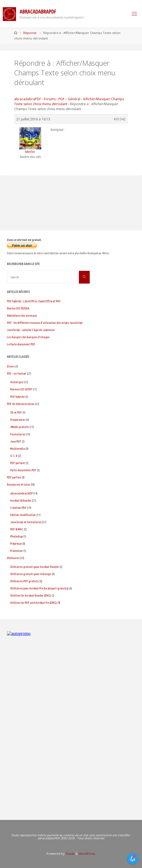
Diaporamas (18, 420)
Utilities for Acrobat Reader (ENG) (31, 595)
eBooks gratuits (20, 427)
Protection (16, 551)
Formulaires (18, 434)
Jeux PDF (16, 441)
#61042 (120, 119)
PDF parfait (14, 477)
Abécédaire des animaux (22, 315)
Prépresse (16, 543)
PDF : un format (17, 373)
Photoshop (16, 536)
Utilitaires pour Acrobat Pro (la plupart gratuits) (39, 588)
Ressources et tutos (18, 484)
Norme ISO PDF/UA (18, 308)
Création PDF (18, 508)
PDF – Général (69, 99)
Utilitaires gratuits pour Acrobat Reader (35, 567)
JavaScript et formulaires (26, 522)
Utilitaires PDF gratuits (24, 581)
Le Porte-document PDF (21, 344)
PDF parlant (18, 463)
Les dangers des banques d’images (28, 337)
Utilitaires (13, 558)
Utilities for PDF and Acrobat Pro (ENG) (33, 603)
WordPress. (87, 854)
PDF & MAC (17, 529)
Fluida (70, 854)
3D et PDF (16, 412)
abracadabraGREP (21, 493)
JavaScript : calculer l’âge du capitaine (31, 330)
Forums (50, 99)
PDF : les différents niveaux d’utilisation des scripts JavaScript (45, 323)
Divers (11, 366)
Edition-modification (23, 515)
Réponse (30, 33)
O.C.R (14, 456)
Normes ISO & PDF (21, 389)
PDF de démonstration (21, 404)
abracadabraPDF (28, 99)
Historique (17, 382)
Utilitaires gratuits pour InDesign (31, 574)
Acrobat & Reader (21, 500)
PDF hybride (17, 397)
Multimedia (18, 448)
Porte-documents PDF (23, 470)
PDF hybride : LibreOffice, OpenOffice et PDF (34, 301)
